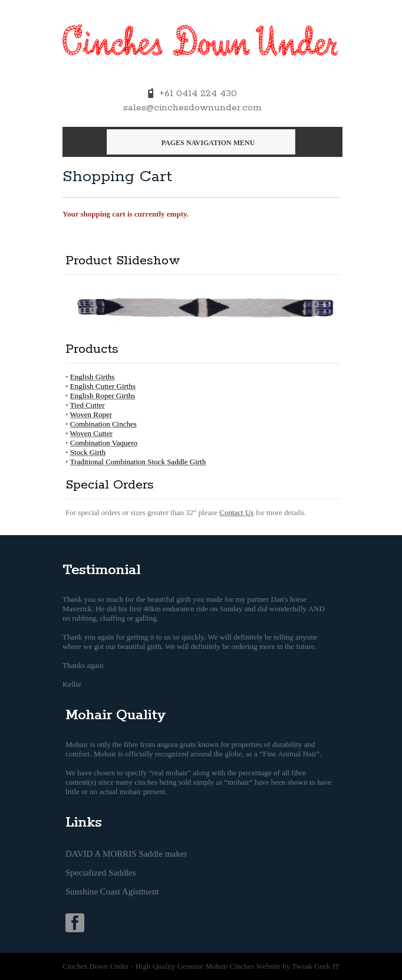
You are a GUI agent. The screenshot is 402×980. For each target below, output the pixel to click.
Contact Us (236, 512)
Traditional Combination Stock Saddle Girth (138, 462)
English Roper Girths (103, 396)
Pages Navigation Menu (200, 143)
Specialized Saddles (101, 873)
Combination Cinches (103, 424)
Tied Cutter (88, 405)
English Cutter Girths (103, 386)
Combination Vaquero (104, 443)
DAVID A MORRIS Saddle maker (126, 854)
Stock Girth (88, 452)
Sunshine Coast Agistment (112, 891)
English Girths (92, 377)
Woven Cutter (91, 433)
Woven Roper (91, 414)
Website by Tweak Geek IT (298, 966)
